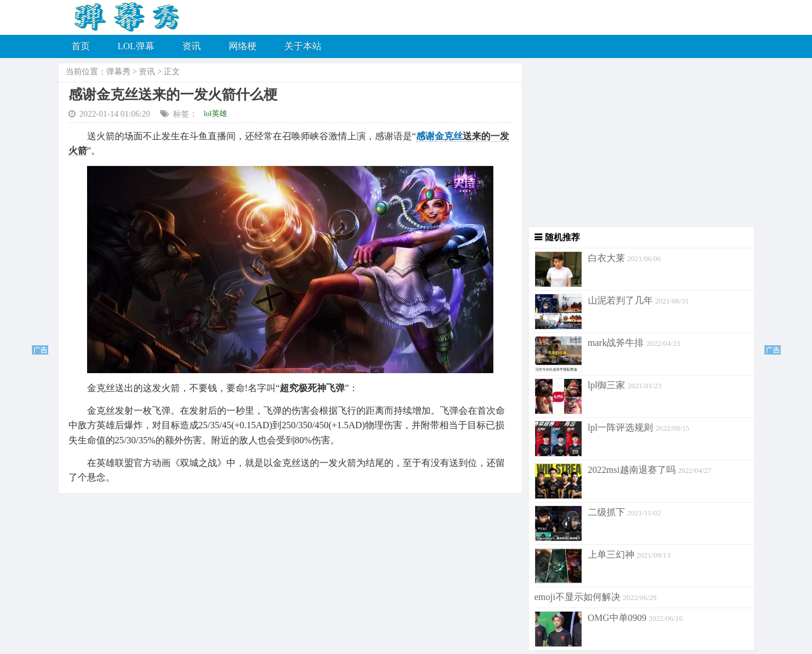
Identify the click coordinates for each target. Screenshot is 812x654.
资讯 (192, 46)
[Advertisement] (638, 145)
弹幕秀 (118, 72)
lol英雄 (215, 113)
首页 (81, 46)
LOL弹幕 (136, 46)
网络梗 (243, 46)
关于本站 (303, 46)
